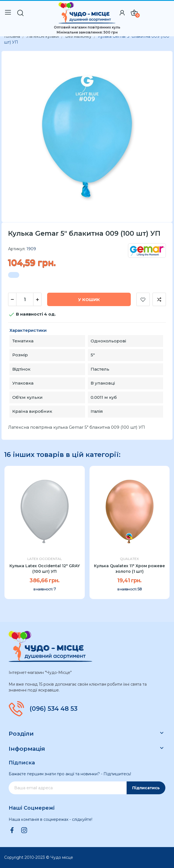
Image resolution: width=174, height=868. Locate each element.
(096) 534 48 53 (54, 709)
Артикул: (17, 249)
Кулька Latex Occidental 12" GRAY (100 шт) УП (45, 569)
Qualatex (129, 559)
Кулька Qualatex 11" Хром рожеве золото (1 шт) (130, 569)
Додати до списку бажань (143, 299)
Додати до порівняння (159, 299)
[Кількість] (25, 299)
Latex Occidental (45, 559)
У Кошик (89, 300)
